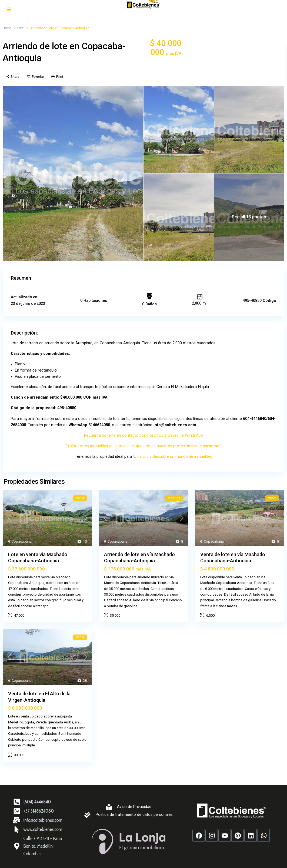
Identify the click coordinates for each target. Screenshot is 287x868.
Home (7, 28)
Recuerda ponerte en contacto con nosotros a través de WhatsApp (144, 433)
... (51, 604)
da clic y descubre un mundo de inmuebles (174, 454)
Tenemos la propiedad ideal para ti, (108, 454)
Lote (21, 28)
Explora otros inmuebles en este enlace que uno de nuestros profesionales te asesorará (143, 444)
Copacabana (22, 539)
